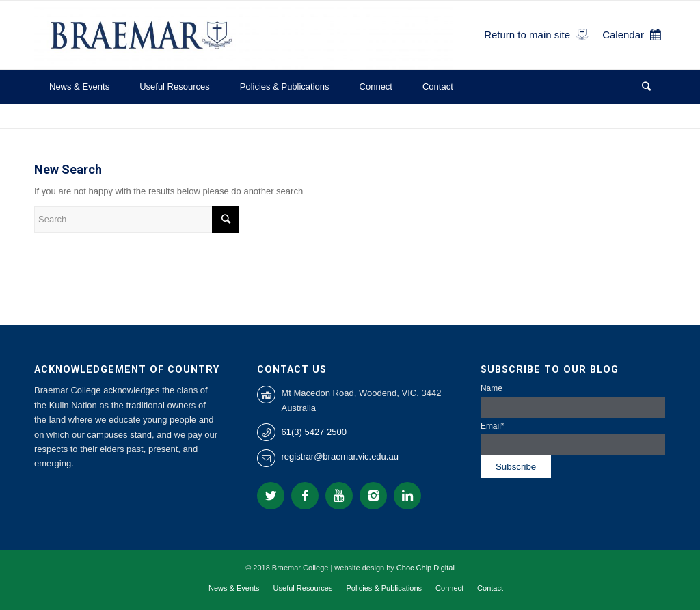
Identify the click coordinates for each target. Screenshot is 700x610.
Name (573, 401)
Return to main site (527, 35)
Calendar (623, 35)
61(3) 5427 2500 (313, 432)
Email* (573, 438)
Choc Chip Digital (426, 568)
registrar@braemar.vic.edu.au (339, 456)
